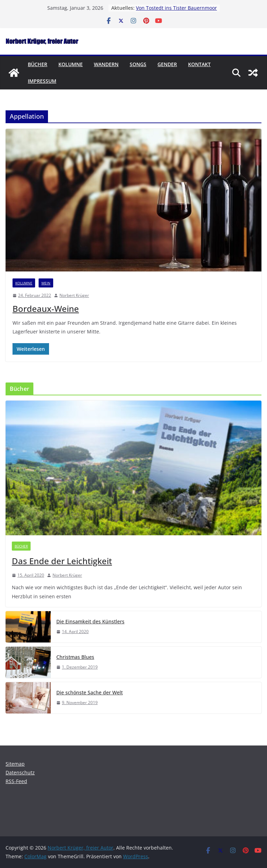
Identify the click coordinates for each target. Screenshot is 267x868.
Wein (46, 283)
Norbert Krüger (74, 295)
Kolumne (71, 64)
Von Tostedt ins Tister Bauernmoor (176, 8)
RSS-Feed (16, 781)
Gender (167, 64)
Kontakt (199, 64)
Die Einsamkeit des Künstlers (90, 621)
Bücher (38, 64)
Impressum (42, 81)
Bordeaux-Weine (46, 309)
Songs (138, 64)
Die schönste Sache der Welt (90, 692)
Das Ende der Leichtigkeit (62, 561)
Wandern (106, 64)
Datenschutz (20, 772)
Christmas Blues (75, 657)
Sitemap (15, 764)
